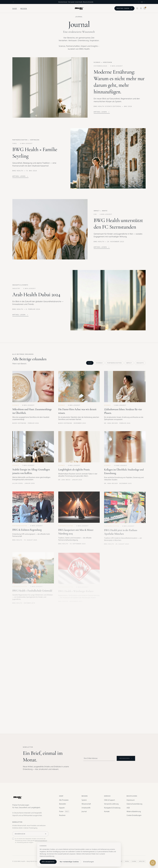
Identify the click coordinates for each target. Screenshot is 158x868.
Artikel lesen (102, 112)
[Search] (137, 8)
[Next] (139, 2)
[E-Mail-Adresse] (27, 834)
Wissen (24, 9)
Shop (15, 9)
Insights (140, 364)
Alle (90, 364)
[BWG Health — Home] (79, 8)
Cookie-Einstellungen (134, 815)
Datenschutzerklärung (41, 840)
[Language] (143, 2)
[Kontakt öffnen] (153, 863)
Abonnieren (126, 760)
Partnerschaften (115, 364)
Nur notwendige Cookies (69, 862)
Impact (129, 364)
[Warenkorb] (145, 8)
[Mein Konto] (141, 8)
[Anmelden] (45, 834)
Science (99, 364)
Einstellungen (89, 862)
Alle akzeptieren (48, 862)
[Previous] (13, 2)
